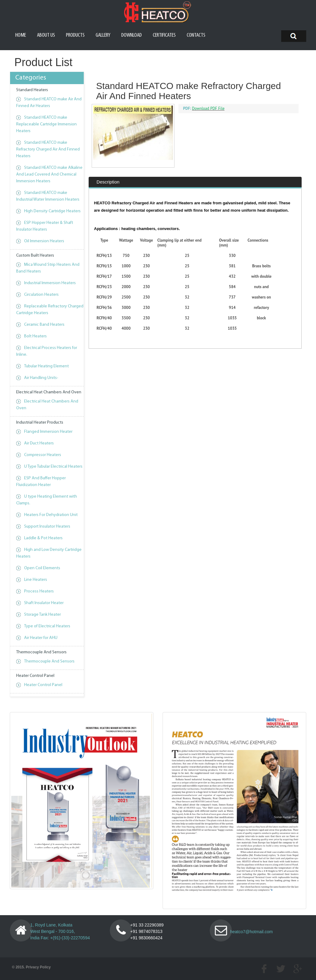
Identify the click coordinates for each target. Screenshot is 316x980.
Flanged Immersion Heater (48, 432)
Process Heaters (39, 591)
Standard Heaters (32, 90)
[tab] (108, 199)
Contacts (196, 35)
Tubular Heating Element (46, 366)
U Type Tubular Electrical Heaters (53, 467)
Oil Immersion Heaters (44, 241)
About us (46, 35)
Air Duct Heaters (39, 443)
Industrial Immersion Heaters (50, 283)
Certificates (164, 35)
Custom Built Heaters (35, 256)
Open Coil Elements (42, 568)
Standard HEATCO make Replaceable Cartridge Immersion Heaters (46, 124)
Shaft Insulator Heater (44, 603)
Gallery (103, 35)
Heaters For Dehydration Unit (51, 515)
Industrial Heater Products (40, 423)
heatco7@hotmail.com (252, 932)
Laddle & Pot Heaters (43, 538)
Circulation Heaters (41, 295)
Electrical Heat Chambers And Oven (49, 392)
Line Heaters (36, 580)
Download (132, 35)
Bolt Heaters (35, 336)
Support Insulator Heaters (47, 527)
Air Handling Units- (41, 378)
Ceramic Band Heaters (44, 325)
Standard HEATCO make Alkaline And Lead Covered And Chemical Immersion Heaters (49, 174)
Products (75, 35)
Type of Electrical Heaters (47, 626)
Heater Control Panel (35, 676)
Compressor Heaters (43, 455)
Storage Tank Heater (42, 615)
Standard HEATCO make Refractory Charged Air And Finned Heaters (48, 149)
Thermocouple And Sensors (41, 652)
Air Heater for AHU (41, 638)
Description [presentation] (108, 199)
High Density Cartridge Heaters (52, 211)
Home (21, 35)
